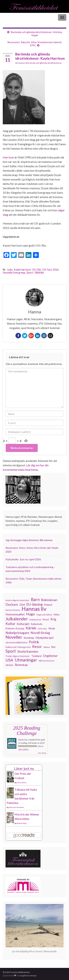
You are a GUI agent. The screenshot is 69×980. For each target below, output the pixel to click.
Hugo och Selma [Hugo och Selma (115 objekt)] (44, 615)
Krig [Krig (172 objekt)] (53, 619)
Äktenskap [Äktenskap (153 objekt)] (21, 665)
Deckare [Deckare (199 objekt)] (12, 604)
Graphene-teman (28, 976)
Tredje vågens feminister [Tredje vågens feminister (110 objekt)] (18, 656)
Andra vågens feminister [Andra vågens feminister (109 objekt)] (17, 600)
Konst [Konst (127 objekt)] (46, 619)
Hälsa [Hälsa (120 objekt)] (56, 615)
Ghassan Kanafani (17, 807)
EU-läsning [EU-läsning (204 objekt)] (34, 604)
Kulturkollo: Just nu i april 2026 (23, 559)
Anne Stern (22, 782)
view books (42, 753)
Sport (30, 273)
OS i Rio (37, 270)
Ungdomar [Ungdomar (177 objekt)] (50, 656)
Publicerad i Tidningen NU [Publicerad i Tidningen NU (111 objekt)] (18, 647)
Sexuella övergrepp (14, 273)
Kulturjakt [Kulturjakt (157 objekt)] (23, 624)
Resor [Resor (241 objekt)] (37, 646)
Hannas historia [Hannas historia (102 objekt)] (13, 610)
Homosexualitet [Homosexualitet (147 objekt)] (15, 614)
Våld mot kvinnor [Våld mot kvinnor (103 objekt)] (47, 661)
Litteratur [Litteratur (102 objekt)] (42, 629)
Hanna (21, 63)
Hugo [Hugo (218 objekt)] (30, 614)
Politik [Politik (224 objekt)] (34, 642)
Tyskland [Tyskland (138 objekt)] (36, 656)
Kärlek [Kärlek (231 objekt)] (31, 628)
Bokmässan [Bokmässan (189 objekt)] (49, 600)
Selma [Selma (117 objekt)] (47, 647)
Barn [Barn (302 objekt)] (35, 600)
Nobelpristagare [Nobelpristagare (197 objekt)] (17, 633)
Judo (10, 270)
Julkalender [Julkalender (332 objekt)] (17, 619)
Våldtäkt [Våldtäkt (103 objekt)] (9, 665)
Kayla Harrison (22, 270)
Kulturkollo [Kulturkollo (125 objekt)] (37, 624)
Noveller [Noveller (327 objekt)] (14, 637)
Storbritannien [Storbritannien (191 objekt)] (28, 651)
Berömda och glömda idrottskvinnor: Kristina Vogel (36, 34)
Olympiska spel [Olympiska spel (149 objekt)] (44, 638)
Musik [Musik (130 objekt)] (52, 628)
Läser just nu (24, 768)
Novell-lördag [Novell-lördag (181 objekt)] (40, 633)
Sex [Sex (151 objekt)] (53, 647)
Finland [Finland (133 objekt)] (48, 605)
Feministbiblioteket (15, 17)
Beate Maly (22, 823)
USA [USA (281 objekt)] (9, 660)
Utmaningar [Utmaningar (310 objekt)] (26, 660)
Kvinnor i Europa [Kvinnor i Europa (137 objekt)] (15, 628)
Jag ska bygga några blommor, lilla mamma (29, 540)
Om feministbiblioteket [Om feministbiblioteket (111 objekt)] (16, 642)
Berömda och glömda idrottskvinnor (44, 63)
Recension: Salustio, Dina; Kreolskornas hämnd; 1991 (35, 44)
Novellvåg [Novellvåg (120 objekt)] (29, 638)
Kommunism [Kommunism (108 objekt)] (35, 620)
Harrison (9, 157)
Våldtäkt (39, 273)
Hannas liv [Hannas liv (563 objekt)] (34, 609)
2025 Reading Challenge (27, 731)
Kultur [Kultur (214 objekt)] (10, 624)
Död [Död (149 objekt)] (22, 605)
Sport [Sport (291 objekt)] (11, 651)
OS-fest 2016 (50, 270)
